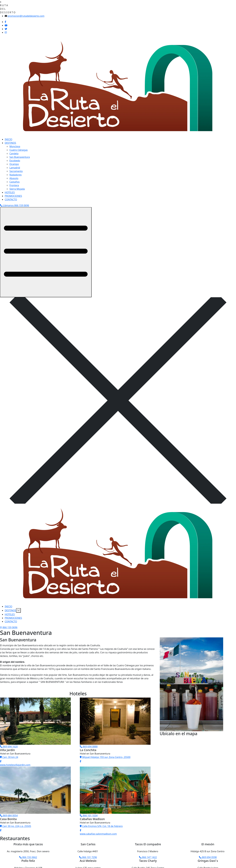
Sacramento (16, 171)
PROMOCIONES (13, 196)
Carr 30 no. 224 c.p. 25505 (16, 826)
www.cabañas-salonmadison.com (98, 834)
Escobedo (15, 161)
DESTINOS (10, 143)
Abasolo (14, 178)
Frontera (14, 185)
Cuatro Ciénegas (19, 150)
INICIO (8, 139)
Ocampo (14, 164)
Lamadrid (15, 168)
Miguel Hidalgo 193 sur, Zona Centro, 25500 (105, 757)
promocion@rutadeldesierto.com (26, 16)
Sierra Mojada (17, 189)
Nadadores (15, 175)
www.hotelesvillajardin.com (15, 765)
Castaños (15, 182)
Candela (14, 153)
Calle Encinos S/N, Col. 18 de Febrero (101, 826)
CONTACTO (11, 199)
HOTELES (10, 192)
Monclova (15, 146)
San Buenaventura (20, 157)
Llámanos (15, 205)
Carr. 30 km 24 (9, 757)
